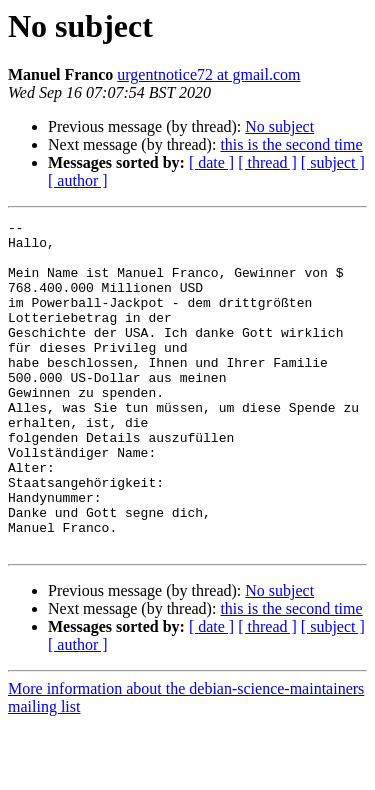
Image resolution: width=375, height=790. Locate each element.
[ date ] (211, 162)
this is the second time (291, 144)
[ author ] (78, 180)
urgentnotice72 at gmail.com (208, 74)
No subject (279, 126)
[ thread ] (267, 162)
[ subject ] (333, 162)
